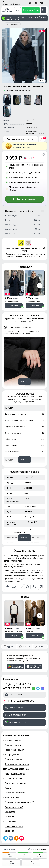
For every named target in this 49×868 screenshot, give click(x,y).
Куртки (10, 647)
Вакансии (9, 831)
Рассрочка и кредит (14, 750)
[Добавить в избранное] (43, 154)
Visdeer (28, 483)
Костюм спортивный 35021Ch (12, 631)
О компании (10, 821)
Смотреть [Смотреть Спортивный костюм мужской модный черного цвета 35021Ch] (14, 636)
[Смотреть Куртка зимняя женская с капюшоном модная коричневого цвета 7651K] (28, 100)
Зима (27, 493)
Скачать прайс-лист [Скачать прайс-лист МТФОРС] (17, 715)
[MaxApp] (43, 688)
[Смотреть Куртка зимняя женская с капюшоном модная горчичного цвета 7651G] (17, 100)
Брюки (41, 647)
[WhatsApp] (34, 688)
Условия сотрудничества (19, 802)
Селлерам (10, 812)
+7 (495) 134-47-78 (17, 684)
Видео (8, 788)
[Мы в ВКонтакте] (11, 838)
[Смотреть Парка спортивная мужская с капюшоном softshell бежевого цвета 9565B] (35, 613)
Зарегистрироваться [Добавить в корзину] (25, 199)
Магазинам (10, 817)
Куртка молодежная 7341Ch (12, 301)
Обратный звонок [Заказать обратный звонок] (16, 707)
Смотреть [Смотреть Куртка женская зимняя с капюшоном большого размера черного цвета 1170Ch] (35, 305)
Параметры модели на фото (25, 211)
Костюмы (27, 647)
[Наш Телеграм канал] (6, 838)
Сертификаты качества (16, 783)
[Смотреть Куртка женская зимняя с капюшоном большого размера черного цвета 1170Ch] (35, 283)
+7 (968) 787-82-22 (17, 688)
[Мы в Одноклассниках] (16, 838)
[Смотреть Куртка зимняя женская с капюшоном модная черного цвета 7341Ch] (14, 283)
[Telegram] (38, 688)
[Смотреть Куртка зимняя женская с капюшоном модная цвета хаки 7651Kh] (7, 111)
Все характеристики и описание (21, 139)
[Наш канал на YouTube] (22, 838)
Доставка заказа (13, 740)
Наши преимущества (15, 774)
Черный (28, 511)
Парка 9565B (30, 631)
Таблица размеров (38, 849)
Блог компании (12, 797)
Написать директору (18, 722)
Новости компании (14, 826)
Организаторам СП (14, 807)
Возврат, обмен (12, 755)
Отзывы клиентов (13, 779)
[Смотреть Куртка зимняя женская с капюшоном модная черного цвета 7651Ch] (7, 100)
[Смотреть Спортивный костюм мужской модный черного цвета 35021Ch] (14, 613)
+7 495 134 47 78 (37, 3)
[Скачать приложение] (15, 666)
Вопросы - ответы (13, 759)
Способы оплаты (13, 745)
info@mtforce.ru (15, 695)
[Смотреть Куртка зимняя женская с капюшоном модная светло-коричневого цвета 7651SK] (38, 100)
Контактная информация (17, 764)
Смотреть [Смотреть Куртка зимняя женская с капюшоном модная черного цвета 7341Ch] (14, 305)
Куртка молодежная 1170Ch (33, 301)
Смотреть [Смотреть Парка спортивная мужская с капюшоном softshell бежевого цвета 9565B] (35, 636)
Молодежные (31, 506)
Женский (29, 488)
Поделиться (14, 24)
